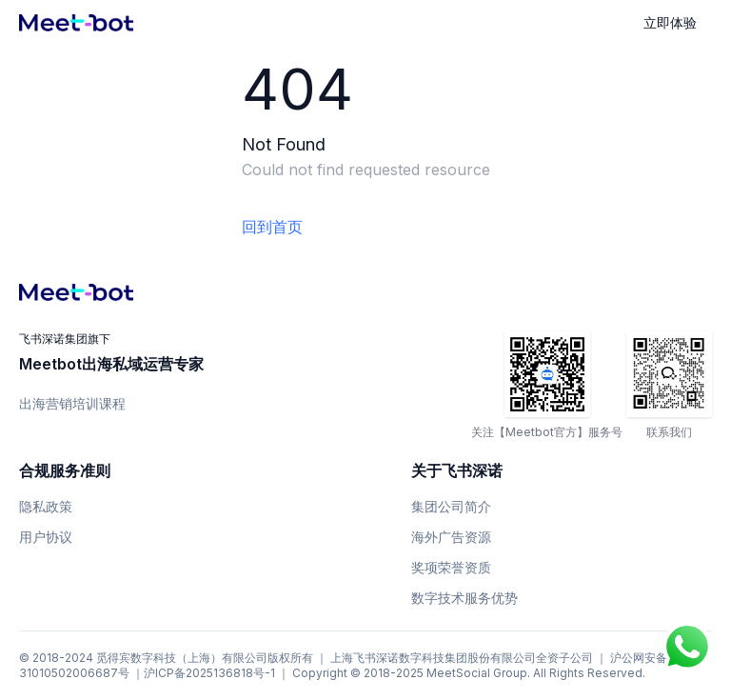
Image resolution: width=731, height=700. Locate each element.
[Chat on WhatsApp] (687, 647)
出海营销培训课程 (72, 403)
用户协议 (46, 537)
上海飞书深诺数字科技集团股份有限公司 (433, 658)
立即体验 (670, 22)
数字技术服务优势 (464, 598)
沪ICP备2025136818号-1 (209, 673)
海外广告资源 (451, 537)
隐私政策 (46, 506)
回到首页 (272, 227)
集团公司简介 (451, 506)
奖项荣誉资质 (451, 567)
